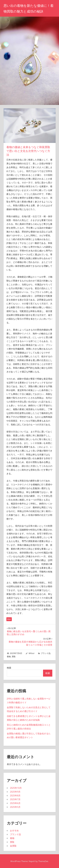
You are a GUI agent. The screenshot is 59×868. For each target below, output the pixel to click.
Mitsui (32, 653)
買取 (14, 656)
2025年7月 (15, 799)
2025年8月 (15, 796)
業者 (9, 619)
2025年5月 (15, 807)
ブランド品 (46, 653)
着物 (9, 656)
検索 (9, 668)
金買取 (13, 846)
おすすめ (14, 831)
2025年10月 (16, 788)
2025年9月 (15, 792)
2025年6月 (15, 803)
